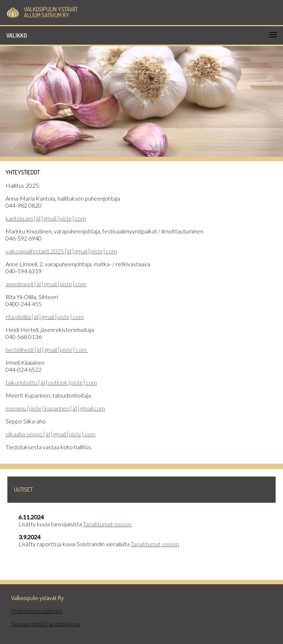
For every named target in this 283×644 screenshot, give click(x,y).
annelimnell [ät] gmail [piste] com (46, 284)
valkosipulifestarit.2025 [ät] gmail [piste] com (61, 251)
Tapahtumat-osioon (108, 524)
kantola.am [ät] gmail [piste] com (46, 218)
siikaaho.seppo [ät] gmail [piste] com (50, 434)
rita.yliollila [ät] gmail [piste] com (45, 317)
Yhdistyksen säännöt (37, 611)
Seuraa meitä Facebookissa (46, 624)
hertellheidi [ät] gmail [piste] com (47, 349)
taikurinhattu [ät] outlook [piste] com (51, 382)
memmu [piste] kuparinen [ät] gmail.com (55, 408)
